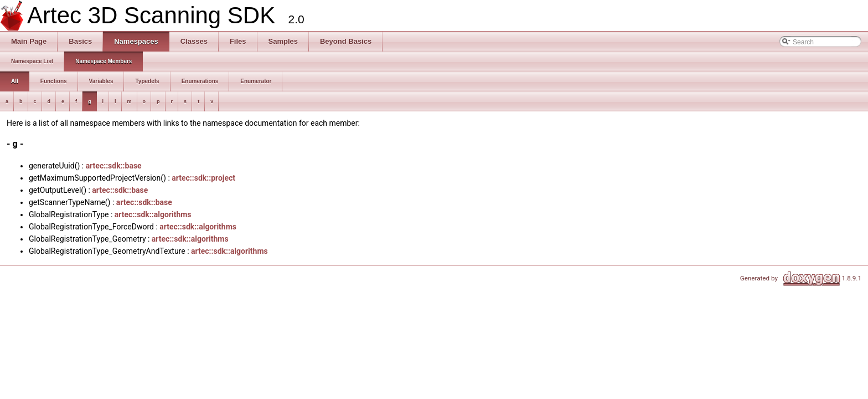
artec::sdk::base (114, 166)
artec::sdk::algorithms (153, 214)
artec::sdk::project (203, 178)
